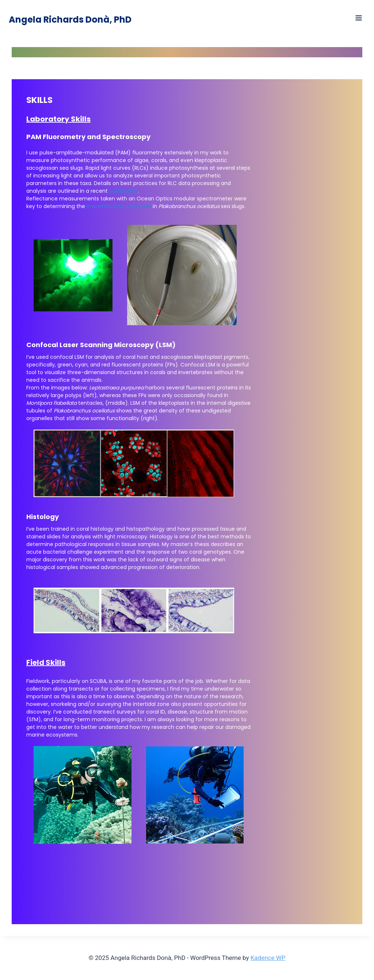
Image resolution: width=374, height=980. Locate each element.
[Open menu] (358, 18)
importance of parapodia (119, 206)
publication (123, 191)
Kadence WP (268, 958)
